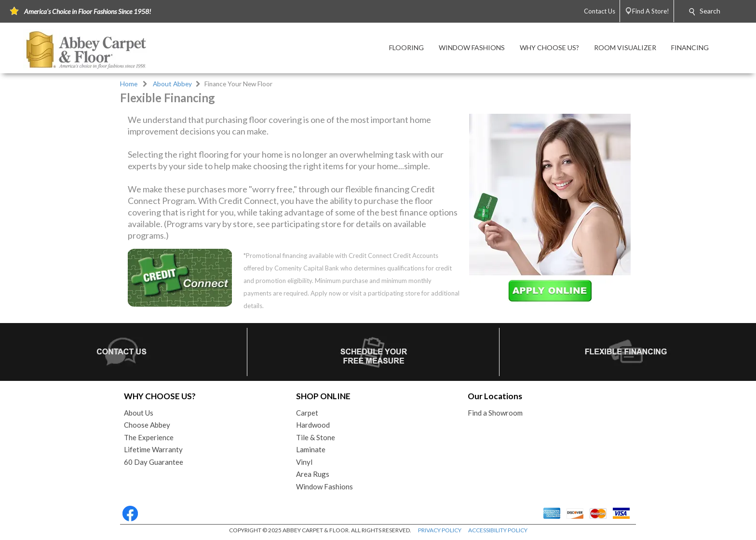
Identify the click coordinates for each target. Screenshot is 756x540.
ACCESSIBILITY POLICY (498, 530)
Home (129, 84)
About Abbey (172, 84)
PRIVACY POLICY (440, 530)
